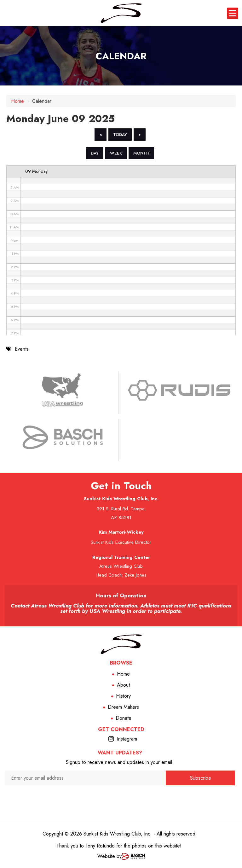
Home (17, 101)
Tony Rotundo (100, 846)
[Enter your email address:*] (85, 778)
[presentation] (85, 798)
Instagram (127, 739)
